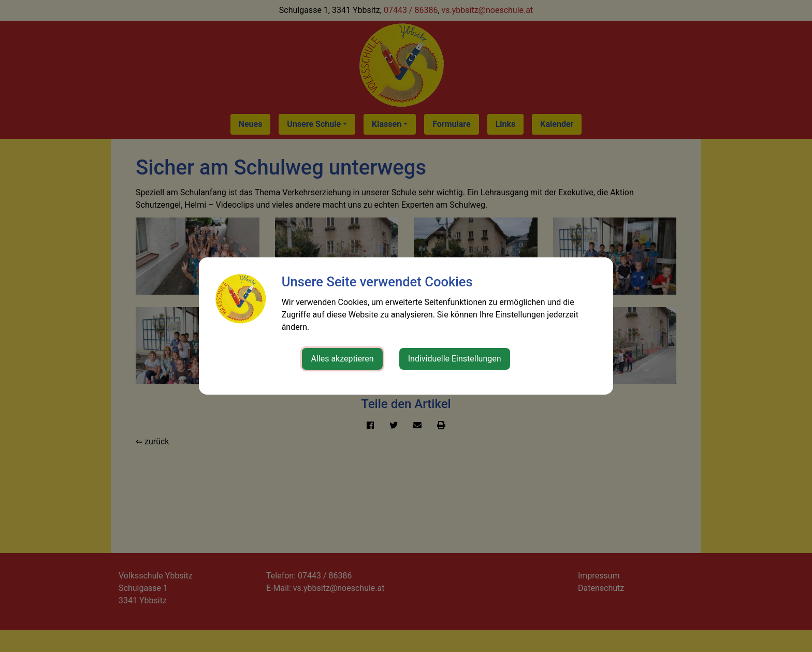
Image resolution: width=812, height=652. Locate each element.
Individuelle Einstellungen (455, 359)
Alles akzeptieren (342, 359)
